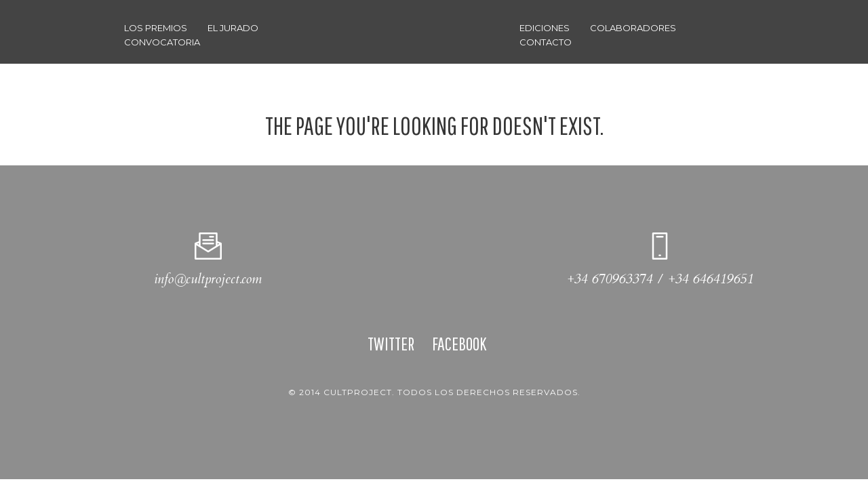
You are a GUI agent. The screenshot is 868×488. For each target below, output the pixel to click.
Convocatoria (162, 42)
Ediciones (545, 28)
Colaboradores (633, 28)
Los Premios (156, 28)
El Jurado (233, 28)
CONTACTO (546, 42)
